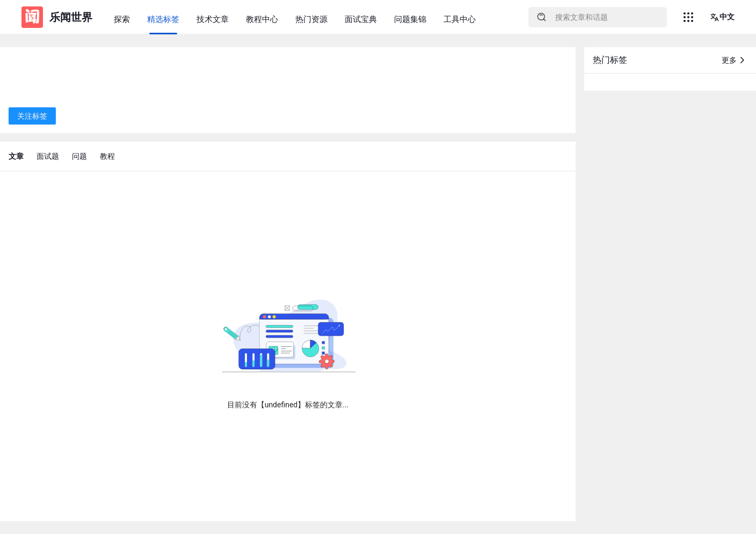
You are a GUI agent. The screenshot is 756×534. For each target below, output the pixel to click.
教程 (107, 156)
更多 (735, 60)
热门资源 (311, 19)
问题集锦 (410, 19)
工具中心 (460, 19)
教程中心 (262, 19)
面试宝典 (361, 19)
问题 (79, 156)
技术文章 (213, 19)
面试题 (48, 156)
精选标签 (163, 19)
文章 (16, 156)
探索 (122, 19)
